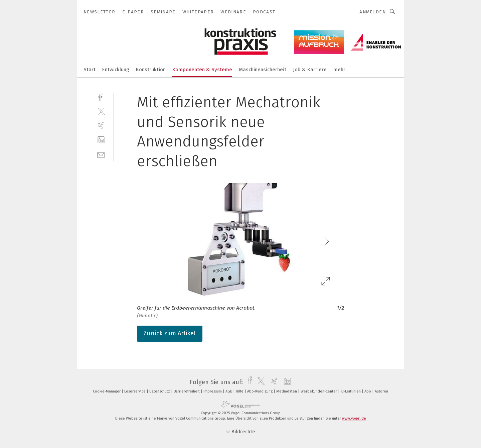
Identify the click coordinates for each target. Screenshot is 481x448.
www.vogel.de (354, 418)
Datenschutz (160, 391)
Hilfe (240, 391)
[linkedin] (101, 140)
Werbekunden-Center (319, 391)
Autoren (381, 391)
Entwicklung (116, 70)
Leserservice (135, 391)
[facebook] (101, 97)
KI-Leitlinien (351, 391)
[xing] (101, 126)
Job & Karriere (310, 70)
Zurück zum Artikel (170, 333)
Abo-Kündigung (260, 391)
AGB (229, 391)
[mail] (101, 154)
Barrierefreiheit (187, 391)
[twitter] (101, 111)
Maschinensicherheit (263, 70)
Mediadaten (287, 391)
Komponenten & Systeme (202, 70)
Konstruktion (151, 70)
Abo (368, 391)
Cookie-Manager (107, 391)
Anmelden (373, 12)
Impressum (213, 391)
